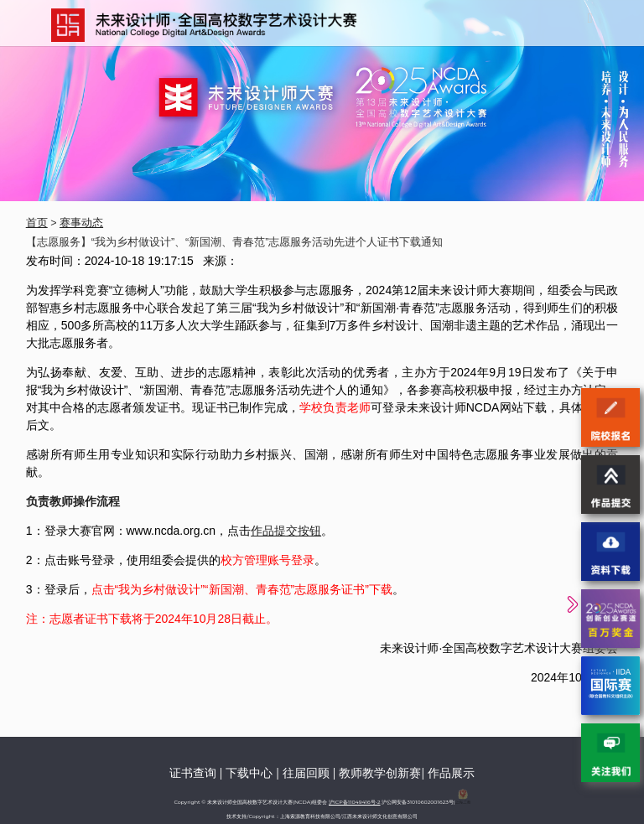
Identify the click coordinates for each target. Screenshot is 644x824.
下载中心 (249, 773)
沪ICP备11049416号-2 (355, 802)
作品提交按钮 (286, 531)
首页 (37, 223)
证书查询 (193, 773)
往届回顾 (306, 773)
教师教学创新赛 (380, 773)
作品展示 (451, 773)
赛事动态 (81, 223)
